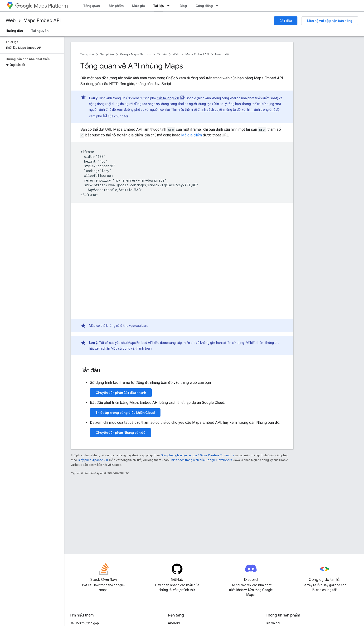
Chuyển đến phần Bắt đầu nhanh (121, 393)
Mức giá (138, 6)
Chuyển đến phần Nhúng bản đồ (120, 433)
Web (11, 21)
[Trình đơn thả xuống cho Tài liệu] (170, 6)
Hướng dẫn (223, 54)
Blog (183, 6)
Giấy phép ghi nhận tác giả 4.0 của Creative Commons (197, 455)
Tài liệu (162, 54)
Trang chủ (87, 54)
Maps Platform (41, 6)
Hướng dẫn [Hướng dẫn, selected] (14, 31)
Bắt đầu (286, 21)
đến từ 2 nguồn (168, 98)
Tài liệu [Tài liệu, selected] (159, 6)
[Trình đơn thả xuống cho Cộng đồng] (218, 6)
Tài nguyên (40, 31)
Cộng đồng (204, 6)
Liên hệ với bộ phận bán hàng (330, 21)
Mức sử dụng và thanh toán (131, 348)
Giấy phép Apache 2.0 (93, 460)
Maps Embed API (42, 21)
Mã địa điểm (192, 135)
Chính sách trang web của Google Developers (201, 460)
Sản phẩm (116, 6)
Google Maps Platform (136, 54)
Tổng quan (92, 6)
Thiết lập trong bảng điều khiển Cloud (125, 413)
